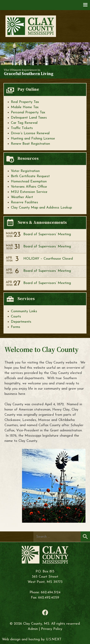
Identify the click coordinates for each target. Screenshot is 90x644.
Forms (16, 327)
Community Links (24, 311)
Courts (16, 317)
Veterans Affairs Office (29, 187)
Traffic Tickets (22, 128)
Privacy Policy (52, 629)
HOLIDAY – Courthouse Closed (48, 259)
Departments (21, 322)
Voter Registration (25, 171)
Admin (33, 629)
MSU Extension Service (29, 192)
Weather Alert (22, 197)
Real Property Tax (25, 102)
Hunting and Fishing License (33, 139)
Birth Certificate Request (30, 176)
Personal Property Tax (28, 112)
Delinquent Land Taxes (29, 118)
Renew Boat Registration (30, 144)
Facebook (45, 612)
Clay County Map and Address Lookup (41, 208)
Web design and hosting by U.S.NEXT (32, 639)
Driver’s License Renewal (30, 133)
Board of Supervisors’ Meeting (47, 234)
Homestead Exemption (29, 182)
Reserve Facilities (24, 202)
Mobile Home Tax (25, 107)
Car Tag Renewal (24, 123)
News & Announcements (42, 222)
